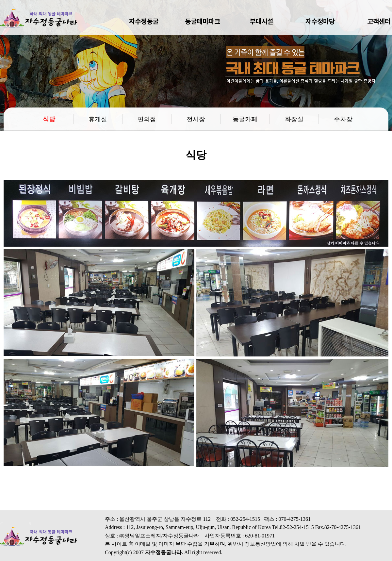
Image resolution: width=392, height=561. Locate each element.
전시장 (196, 119)
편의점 (147, 119)
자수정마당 (320, 21)
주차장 (343, 119)
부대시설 (261, 21)
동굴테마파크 (203, 21)
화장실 (294, 119)
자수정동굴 (144, 21)
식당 (49, 119)
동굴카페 (245, 119)
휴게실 (98, 119)
